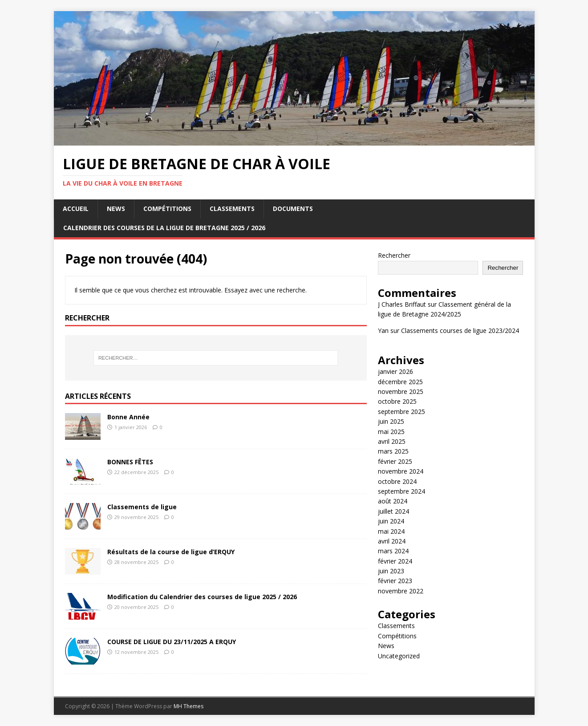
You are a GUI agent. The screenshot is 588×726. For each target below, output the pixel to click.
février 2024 (395, 561)
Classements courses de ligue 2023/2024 (460, 331)
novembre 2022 (401, 591)
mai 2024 (391, 531)
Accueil (76, 209)
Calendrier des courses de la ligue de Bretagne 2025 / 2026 (164, 228)
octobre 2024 (397, 481)
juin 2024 (391, 521)
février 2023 (395, 581)
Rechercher (394, 255)
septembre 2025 (401, 412)
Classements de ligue (142, 507)
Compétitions (167, 209)
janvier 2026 (395, 371)
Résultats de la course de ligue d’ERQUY (171, 552)
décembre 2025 (400, 382)
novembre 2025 (401, 391)
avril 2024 (392, 541)
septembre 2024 (401, 491)
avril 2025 (392, 441)
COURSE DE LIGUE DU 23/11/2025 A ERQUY (172, 642)
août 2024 (393, 501)
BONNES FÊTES (130, 462)
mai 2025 (391, 432)
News (116, 209)
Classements (232, 209)
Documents (293, 209)
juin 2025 (391, 421)
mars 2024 (393, 551)
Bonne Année (128, 417)
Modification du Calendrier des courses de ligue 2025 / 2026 (202, 597)
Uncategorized (399, 656)
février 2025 (395, 461)
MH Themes (189, 706)
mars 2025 (393, 451)
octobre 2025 (397, 401)
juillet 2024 (393, 511)
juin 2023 (391, 571)
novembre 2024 (401, 471)
